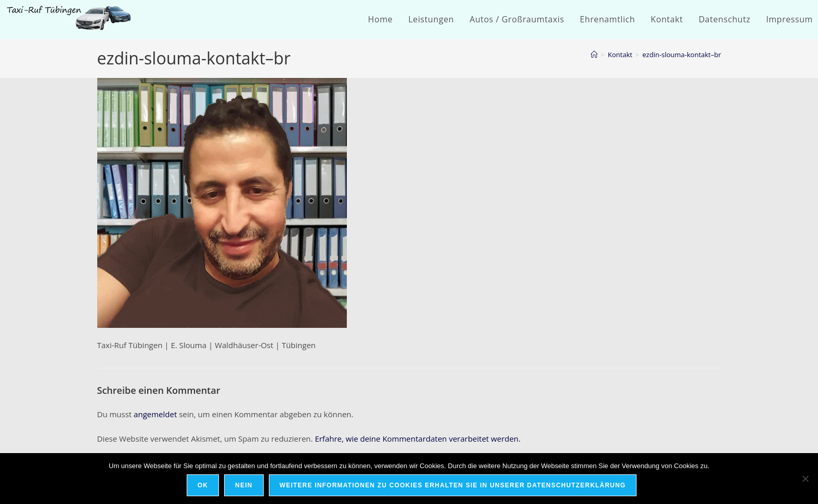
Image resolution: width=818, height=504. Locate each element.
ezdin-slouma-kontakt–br (681, 55)
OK (203, 485)
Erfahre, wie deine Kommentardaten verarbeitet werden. (418, 439)
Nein (244, 485)
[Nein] (805, 479)
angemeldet (155, 414)
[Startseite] (594, 55)
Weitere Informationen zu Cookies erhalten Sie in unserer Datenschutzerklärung (453, 485)
